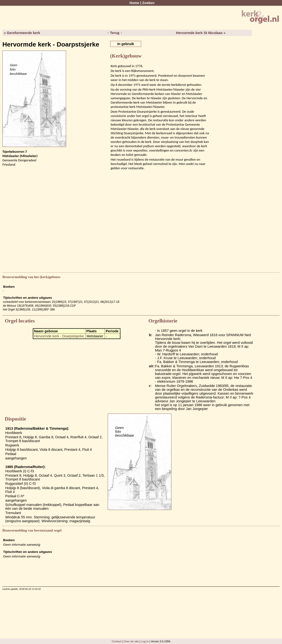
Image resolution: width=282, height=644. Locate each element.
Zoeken (148, 3)
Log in (145, 641)
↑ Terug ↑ (115, 33)
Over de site (131, 641)
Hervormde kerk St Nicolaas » (201, 33)
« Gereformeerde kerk (22, 33)
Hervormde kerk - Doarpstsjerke (59, 336)
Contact (116, 641)
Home (134, 3)
